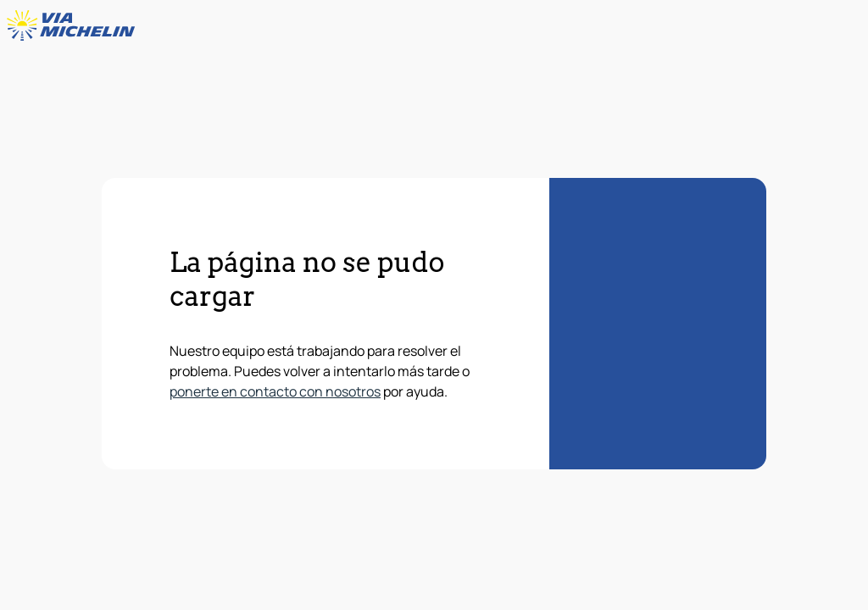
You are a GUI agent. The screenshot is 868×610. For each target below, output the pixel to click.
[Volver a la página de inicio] (75, 25)
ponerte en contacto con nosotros (275, 391)
